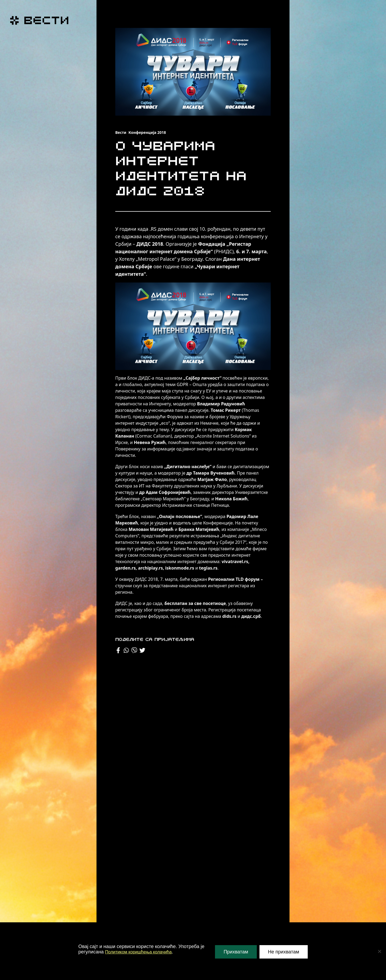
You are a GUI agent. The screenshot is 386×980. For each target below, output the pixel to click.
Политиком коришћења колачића (142, 952)
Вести (121, 132)
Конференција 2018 (147, 132)
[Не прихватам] (379, 951)
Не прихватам (284, 952)
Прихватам (236, 952)
